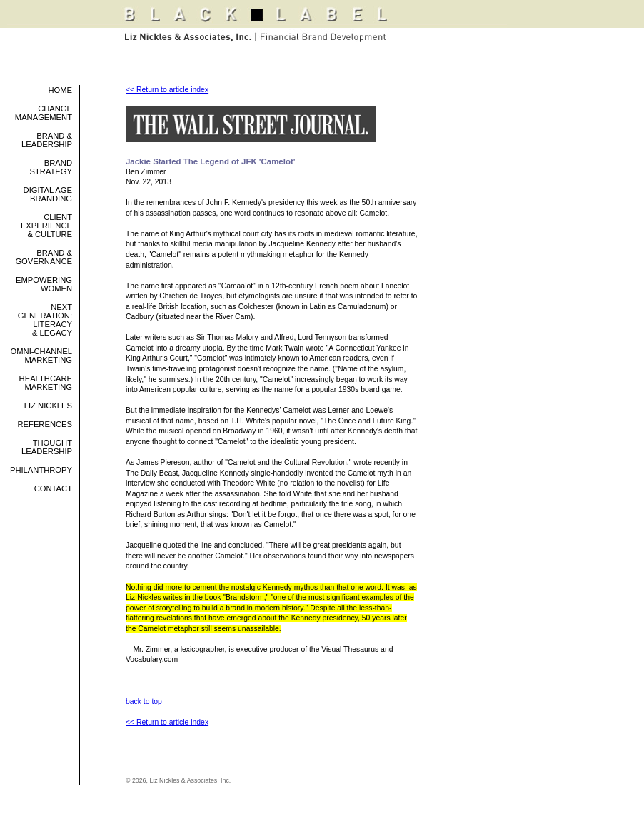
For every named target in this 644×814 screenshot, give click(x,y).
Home (60, 90)
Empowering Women (44, 284)
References (45, 424)
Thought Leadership (47, 447)
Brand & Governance (44, 257)
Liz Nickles (48, 406)
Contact (53, 488)
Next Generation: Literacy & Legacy (45, 320)
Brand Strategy (51, 167)
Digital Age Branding (48, 194)
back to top (144, 702)
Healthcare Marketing (46, 383)
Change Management (44, 113)
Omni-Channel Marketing (41, 356)
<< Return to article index (167, 90)
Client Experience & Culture (46, 226)
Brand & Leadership (47, 140)
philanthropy (41, 470)
